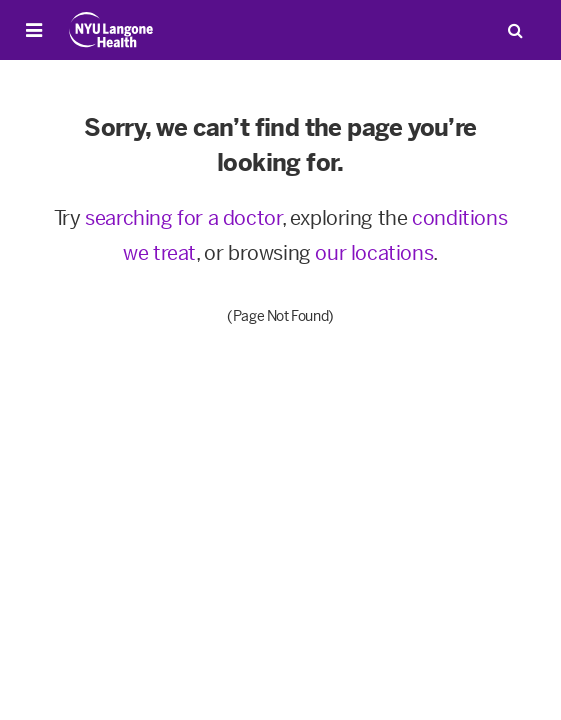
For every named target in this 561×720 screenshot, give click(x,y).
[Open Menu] (34, 30)
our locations (374, 253)
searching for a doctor (183, 218)
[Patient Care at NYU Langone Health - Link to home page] (111, 30)
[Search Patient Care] (515, 30)
